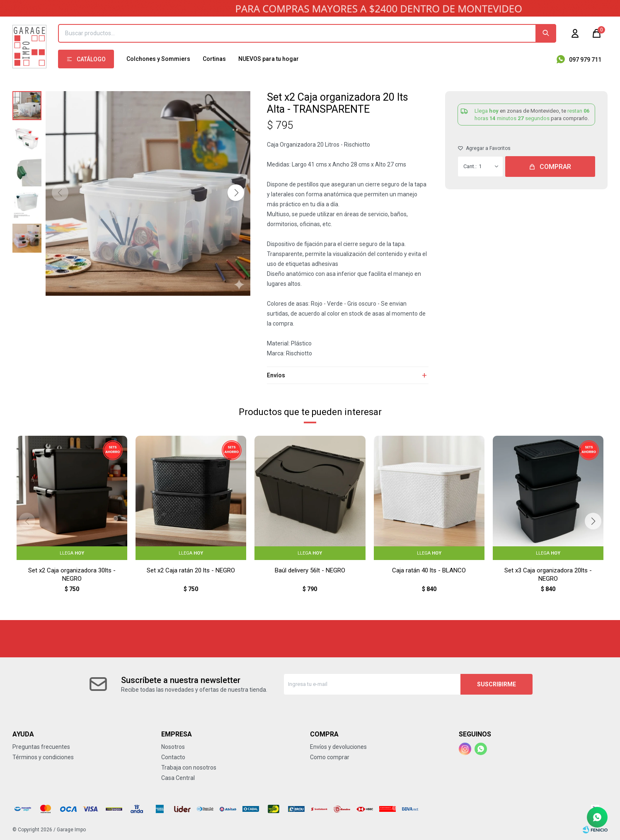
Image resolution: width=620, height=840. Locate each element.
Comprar (555, 167)
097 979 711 (585, 60)
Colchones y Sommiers (158, 59)
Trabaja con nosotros (189, 768)
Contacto (173, 757)
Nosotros (173, 747)
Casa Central (178, 778)
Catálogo (91, 59)
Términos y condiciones (43, 757)
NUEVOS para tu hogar (269, 59)
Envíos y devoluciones (338, 747)
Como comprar (330, 757)
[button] (236, 193)
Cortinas (214, 59)
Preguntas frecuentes (41, 747)
